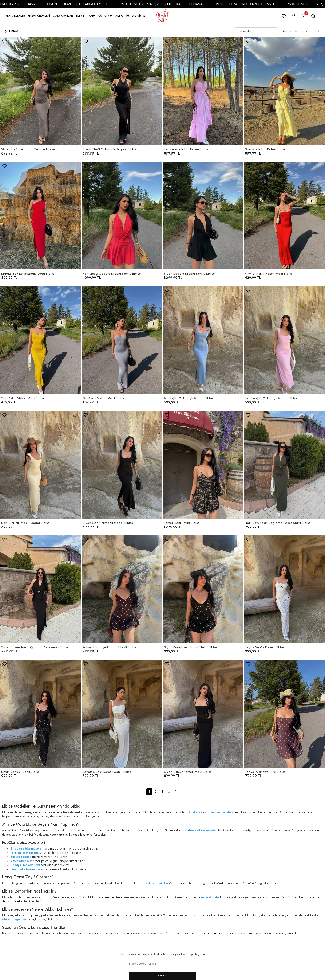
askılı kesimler (212, 934)
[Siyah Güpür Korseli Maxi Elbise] (203, 714)
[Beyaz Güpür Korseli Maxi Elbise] (122, 714)
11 (175, 792)
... (169, 792)
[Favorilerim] (284, 16)
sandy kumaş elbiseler (75, 835)
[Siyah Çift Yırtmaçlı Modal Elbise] (122, 465)
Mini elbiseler (11, 830)
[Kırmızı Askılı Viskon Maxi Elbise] (284, 216)
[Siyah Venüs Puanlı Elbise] (41, 714)
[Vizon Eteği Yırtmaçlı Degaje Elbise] (41, 91)
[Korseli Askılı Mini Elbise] (203, 465)
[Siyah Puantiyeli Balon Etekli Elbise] (203, 589)
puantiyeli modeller (189, 934)
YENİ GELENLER (15, 16)
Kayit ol (162, 976)
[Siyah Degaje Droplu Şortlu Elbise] (203, 216)
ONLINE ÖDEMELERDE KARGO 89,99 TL (92, 4)
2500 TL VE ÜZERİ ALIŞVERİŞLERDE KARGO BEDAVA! (175, 4)
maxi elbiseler (109, 830)
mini (16, 934)
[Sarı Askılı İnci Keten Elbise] (284, 91)
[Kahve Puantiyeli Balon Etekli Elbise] (122, 589)
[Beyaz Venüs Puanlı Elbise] (284, 589)
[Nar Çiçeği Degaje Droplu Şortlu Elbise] (122, 216)
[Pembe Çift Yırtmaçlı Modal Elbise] (284, 340)
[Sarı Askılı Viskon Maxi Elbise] (41, 340)
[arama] (314, 16)
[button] (39, 16)
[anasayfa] (162, 16)
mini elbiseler (115, 897)
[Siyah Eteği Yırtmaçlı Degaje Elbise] (122, 91)
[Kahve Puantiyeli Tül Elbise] (284, 714)
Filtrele (11, 31)
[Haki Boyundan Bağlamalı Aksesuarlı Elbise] (284, 465)
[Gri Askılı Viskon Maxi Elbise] (122, 340)
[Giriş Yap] (294, 16)
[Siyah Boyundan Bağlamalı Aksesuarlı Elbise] (41, 589)
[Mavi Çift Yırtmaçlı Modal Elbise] (203, 340)
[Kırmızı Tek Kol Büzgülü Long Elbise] (41, 216)
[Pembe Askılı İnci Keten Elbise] (203, 91)
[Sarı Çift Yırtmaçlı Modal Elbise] (41, 465)
